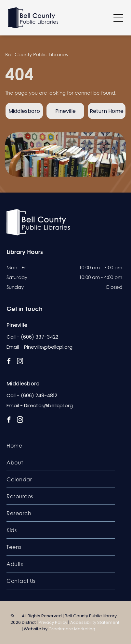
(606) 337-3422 (39, 337)
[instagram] (20, 362)
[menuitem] (61, 446)
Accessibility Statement (95, 622)
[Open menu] (118, 18)
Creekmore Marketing (72, 629)
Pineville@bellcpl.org (48, 347)
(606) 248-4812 (39, 395)
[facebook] (9, 362)
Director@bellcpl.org (48, 405)
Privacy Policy (53, 622)
